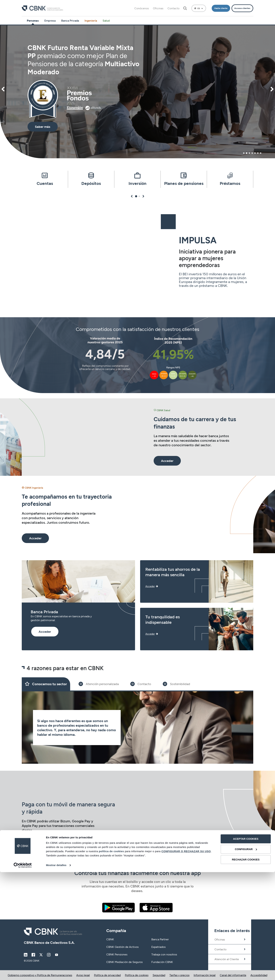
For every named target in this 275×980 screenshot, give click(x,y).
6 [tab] (258, 153)
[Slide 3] (141, 684)
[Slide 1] (46, 684)
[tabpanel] (137, 92)
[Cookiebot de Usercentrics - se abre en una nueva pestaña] (23, 973)
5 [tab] (255, 153)
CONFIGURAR (246, 957)
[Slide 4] (176, 684)
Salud (106, 20)
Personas (33, 20)
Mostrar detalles (56, 973)
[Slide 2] (99, 684)
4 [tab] (252, 153)
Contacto (173, 8)
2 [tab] (247, 153)
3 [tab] (249, 153)
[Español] (199, 8)
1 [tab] (244, 153)
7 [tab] (261, 153)
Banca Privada (70, 20)
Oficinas (158, 8)
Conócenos (142, 8)
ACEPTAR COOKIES (246, 947)
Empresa (50, 20)
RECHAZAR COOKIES (246, 967)
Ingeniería (91, 20)
